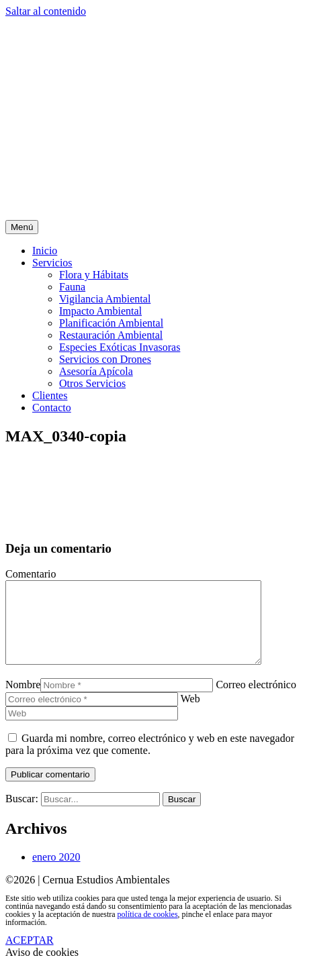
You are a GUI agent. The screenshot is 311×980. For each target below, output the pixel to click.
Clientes (50, 395)
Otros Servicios (92, 383)
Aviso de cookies (42, 968)
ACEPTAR (30, 956)
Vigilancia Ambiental (105, 299)
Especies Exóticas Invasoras (120, 347)
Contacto (52, 407)
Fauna (72, 287)
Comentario (31, 574)
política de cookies (148, 930)
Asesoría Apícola (96, 371)
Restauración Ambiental (111, 335)
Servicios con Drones (105, 359)
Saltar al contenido (46, 11)
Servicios (52, 263)
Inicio (45, 251)
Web (190, 715)
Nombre (23, 701)
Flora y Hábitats (94, 275)
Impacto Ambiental (100, 311)
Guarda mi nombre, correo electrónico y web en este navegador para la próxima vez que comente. (150, 760)
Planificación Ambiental (111, 323)
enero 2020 (56, 873)
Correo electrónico (256, 701)
